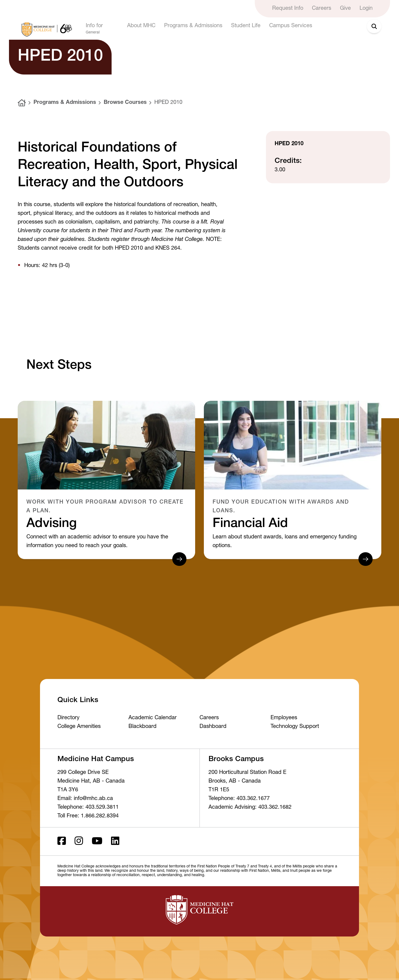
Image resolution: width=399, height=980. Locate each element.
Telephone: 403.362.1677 (239, 799)
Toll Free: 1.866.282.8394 (88, 816)
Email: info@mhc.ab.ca (85, 799)
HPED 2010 (168, 103)
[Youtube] (97, 841)
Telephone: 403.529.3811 (88, 808)
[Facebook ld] (62, 841)
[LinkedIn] (115, 841)
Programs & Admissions (65, 103)
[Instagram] (79, 841)
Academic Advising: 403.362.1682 (250, 808)
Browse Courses (125, 103)
